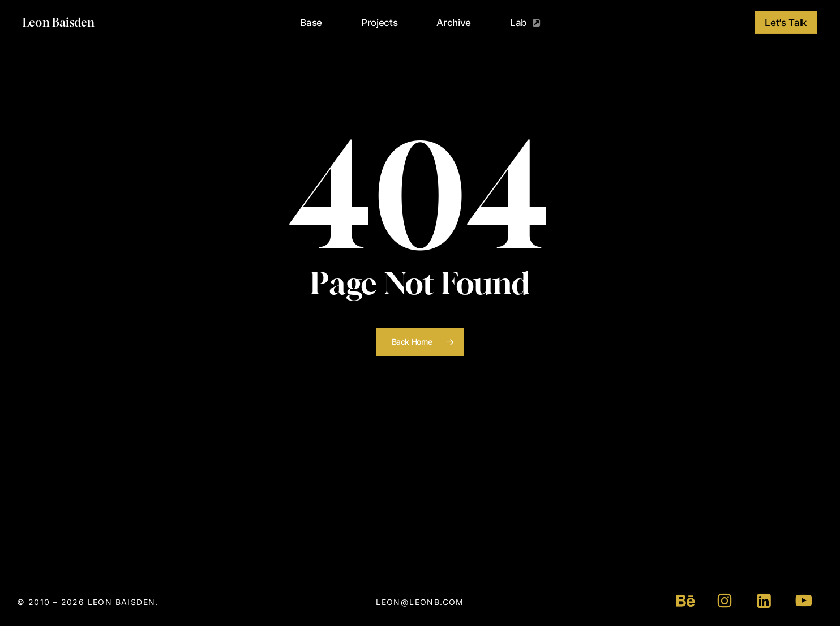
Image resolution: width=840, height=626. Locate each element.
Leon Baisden (59, 23)
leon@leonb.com (420, 602)
